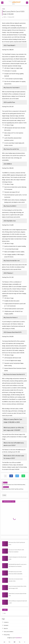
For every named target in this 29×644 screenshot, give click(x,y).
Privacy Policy (7, 635)
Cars (4, 9)
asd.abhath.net (19, 638)
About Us (6, 628)
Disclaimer (6, 625)
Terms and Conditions (9, 632)
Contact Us (6, 622)
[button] (11, 476)
